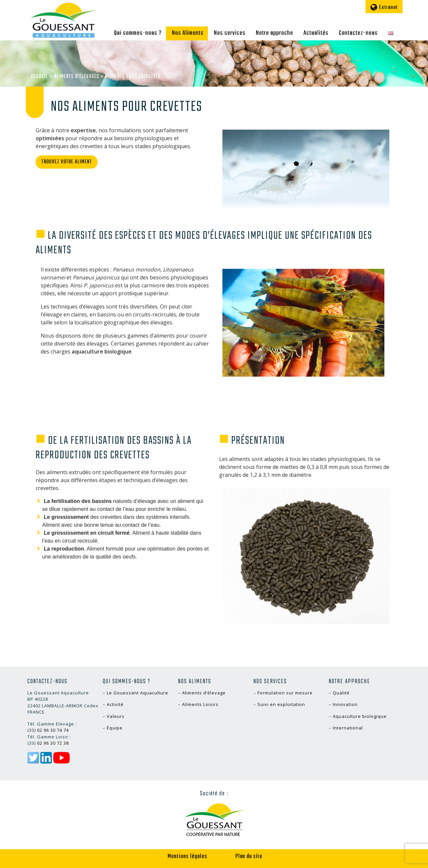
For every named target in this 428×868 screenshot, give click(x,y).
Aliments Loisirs (200, 704)
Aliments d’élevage (204, 693)
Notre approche (274, 33)
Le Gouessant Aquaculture (137, 693)
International (348, 728)
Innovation (345, 704)
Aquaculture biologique (360, 716)
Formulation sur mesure (285, 693)
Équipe (115, 728)
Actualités (316, 33)
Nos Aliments (188, 33)
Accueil (39, 77)
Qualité (341, 693)
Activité (115, 704)
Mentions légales (187, 857)
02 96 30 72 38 (53, 743)
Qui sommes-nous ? (138, 33)
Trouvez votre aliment (67, 162)
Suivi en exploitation (281, 704)
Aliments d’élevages (77, 77)
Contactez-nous (358, 33)
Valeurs (116, 716)
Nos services (230, 33)
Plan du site (249, 857)
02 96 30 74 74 (53, 730)
